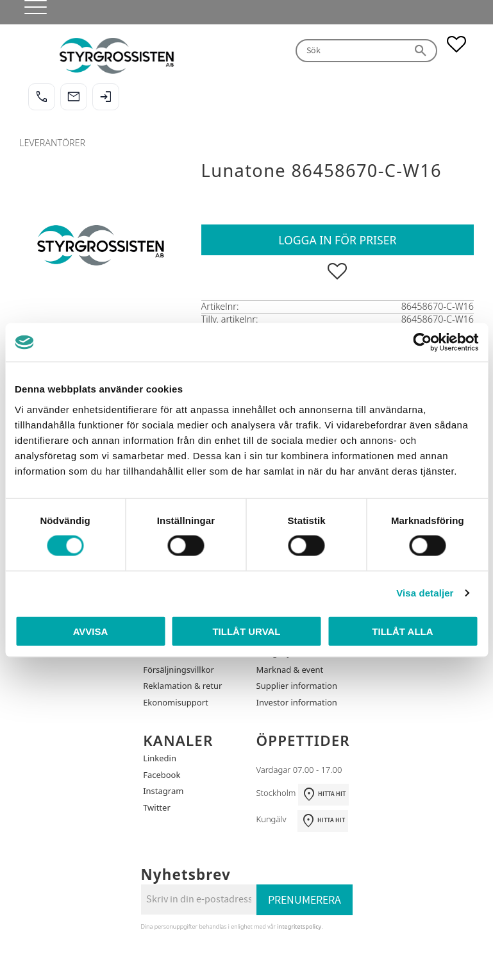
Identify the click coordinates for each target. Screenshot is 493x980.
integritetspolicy (299, 926)
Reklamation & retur (182, 686)
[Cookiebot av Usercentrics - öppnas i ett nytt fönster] (422, 342)
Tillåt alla (402, 631)
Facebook (162, 775)
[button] (30, 13)
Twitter (157, 807)
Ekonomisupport (176, 702)
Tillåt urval (246, 631)
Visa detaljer (425, 593)
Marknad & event (290, 670)
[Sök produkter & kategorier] (350, 51)
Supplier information (297, 686)
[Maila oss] (74, 97)
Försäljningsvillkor (179, 670)
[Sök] (421, 51)
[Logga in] (106, 97)
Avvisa (91, 631)
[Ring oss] (42, 97)
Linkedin (160, 758)
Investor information (297, 702)
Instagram (163, 791)
